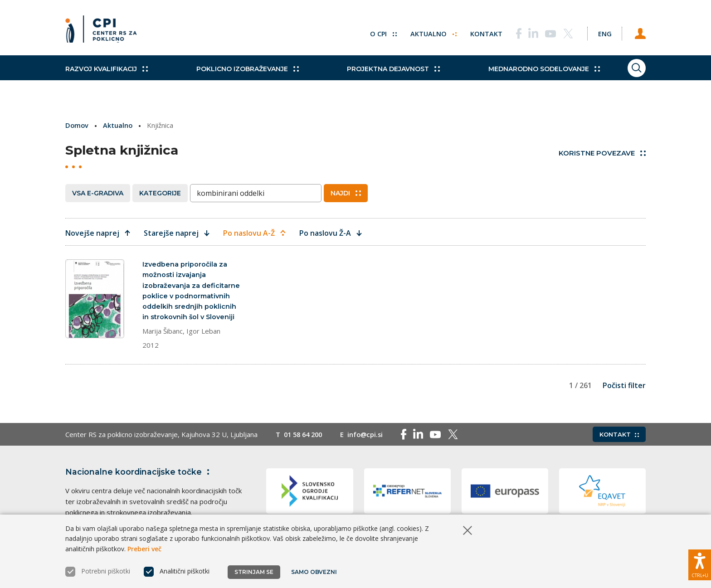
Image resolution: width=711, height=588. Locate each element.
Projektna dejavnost (379, 77)
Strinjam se (254, 572)
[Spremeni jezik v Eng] (600, 32)
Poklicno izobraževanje (240, 77)
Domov (77, 125)
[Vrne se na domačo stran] (104, 32)
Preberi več (144, 549)
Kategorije (160, 193)
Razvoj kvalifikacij (107, 77)
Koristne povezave (602, 153)
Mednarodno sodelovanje (522, 77)
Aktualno (426, 32)
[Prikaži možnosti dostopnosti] (700, 563)
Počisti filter (624, 388)
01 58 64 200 (305, 437)
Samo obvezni (314, 572)
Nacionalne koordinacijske (139, 475)
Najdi (346, 193)
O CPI (375, 32)
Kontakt (479, 32)
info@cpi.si (370, 437)
